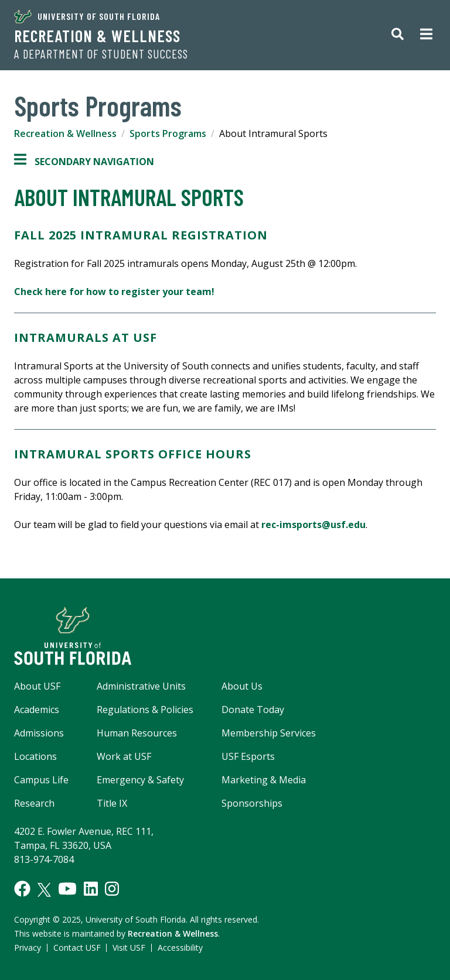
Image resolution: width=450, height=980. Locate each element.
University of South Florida (87, 16)
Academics (37, 710)
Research (34, 803)
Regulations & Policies (145, 710)
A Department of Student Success (101, 54)
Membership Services (269, 733)
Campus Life (41, 780)
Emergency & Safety (140, 780)
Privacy (28, 948)
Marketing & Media (264, 780)
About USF (37, 686)
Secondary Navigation (84, 162)
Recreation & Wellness (97, 36)
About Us (242, 686)
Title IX (112, 803)
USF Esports (248, 756)
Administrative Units (141, 686)
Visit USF (129, 948)
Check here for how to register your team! (114, 292)
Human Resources (137, 733)
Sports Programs (168, 133)
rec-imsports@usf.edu (313, 525)
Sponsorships (252, 803)
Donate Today (253, 710)
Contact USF (77, 948)
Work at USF (124, 756)
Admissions (39, 733)
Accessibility (180, 948)
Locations (35, 756)
